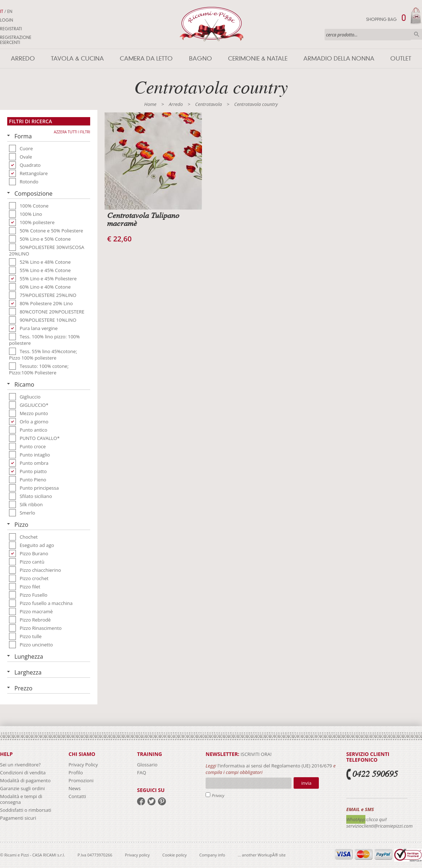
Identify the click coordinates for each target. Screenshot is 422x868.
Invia (306, 783)
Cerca (417, 34)
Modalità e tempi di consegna (21, 799)
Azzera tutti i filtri (72, 132)
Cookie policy (174, 855)
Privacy (218, 795)
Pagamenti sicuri (18, 818)
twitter (151, 801)
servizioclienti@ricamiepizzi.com (379, 826)
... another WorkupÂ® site (262, 855)
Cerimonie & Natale (258, 59)
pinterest (162, 801)
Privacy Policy (83, 765)
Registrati (11, 29)
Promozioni (81, 780)
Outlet (401, 59)
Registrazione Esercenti (16, 40)
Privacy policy (137, 855)
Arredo (23, 59)
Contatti (77, 796)
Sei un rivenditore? (20, 765)
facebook (141, 801)
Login (6, 20)
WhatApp (356, 819)
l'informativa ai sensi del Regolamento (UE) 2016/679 (275, 766)
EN (10, 12)
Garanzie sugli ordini (22, 788)
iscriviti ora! (256, 754)
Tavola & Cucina (77, 59)
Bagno (201, 59)
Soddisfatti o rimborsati (26, 810)
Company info (212, 855)
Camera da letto (146, 59)
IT (2, 12)
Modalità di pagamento (25, 780)
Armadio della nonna (339, 59)
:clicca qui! (376, 819)
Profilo (76, 773)
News (74, 788)
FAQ (142, 773)
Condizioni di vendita (23, 773)
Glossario (147, 765)
